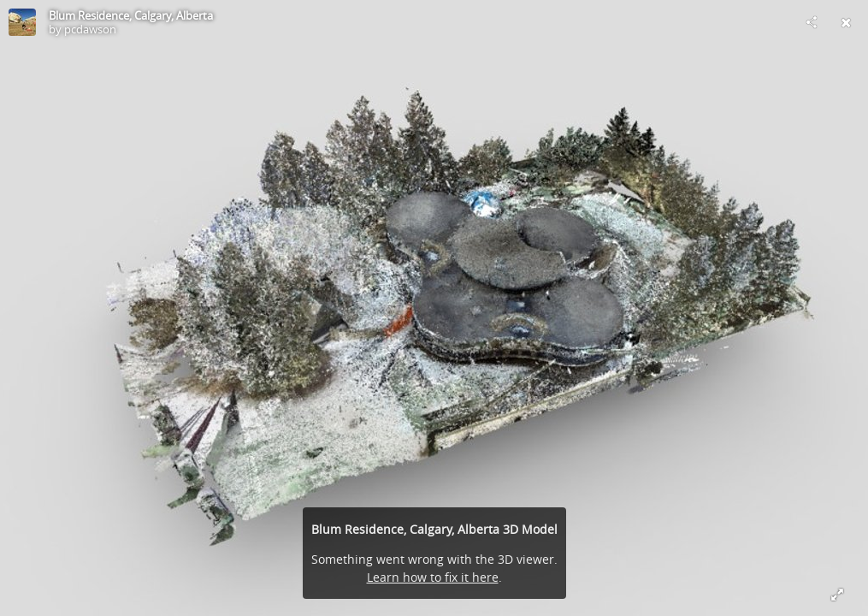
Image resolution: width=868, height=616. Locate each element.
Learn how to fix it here (433, 577)
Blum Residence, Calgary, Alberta (131, 15)
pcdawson (90, 29)
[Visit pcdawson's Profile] (22, 22)
